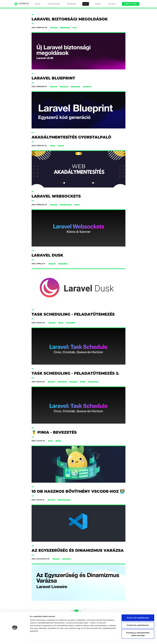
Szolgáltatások (54, 4)
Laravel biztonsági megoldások (70, 19)
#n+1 (75, 28)
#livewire (67, 559)
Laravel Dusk (47, 255)
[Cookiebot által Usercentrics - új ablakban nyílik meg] (15, 640)
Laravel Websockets (56, 196)
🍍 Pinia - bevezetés (54, 432)
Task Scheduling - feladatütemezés (73, 314)
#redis (83, 382)
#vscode (51, 500)
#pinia (58, 441)
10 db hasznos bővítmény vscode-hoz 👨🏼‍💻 (78, 491)
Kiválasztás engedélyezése (138, 619)
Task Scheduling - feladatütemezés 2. (75, 373)
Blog (86, 4)
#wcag (61, 146)
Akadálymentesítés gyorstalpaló (71, 137)
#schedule (71, 323)
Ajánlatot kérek (131, 4)
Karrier (98, 4)
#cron (61, 323)
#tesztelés (63, 264)
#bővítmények (64, 500)
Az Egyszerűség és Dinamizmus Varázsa (78, 550)
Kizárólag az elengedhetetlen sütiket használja (138, 628)
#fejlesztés (76, 87)
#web (53, 146)
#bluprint (64, 87)
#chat (77, 205)
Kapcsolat (112, 4)
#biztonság (65, 28)
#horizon (73, 382)
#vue (50, 441)
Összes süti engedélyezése (138, 611)
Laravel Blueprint (53, 78)
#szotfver (87, 87)
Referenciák (72, 4)
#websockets (66, 205)
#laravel (54, 28)
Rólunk (38, 4)
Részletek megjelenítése (130, 639)
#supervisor (93, 382)
